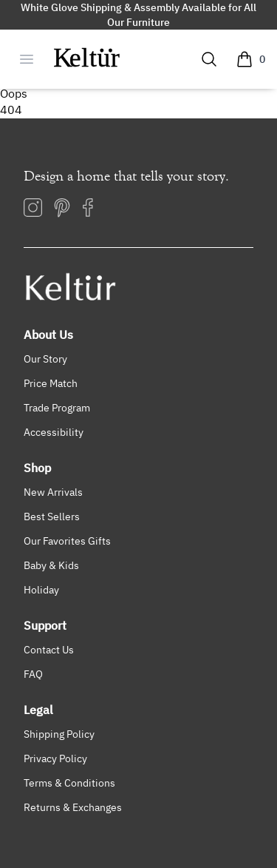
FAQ (33, 674)
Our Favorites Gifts (67, 541)
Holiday (41, 589)
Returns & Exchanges (73, 807)
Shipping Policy (59, 734)
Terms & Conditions (69, 783)
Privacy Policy (55, 758)
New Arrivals (53, 492)
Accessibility (54, 432)
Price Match (51, 383)
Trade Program (57, 407)
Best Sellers (52, 516)
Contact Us (49, 649)
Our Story (45, 359)
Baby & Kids (51, 565)
